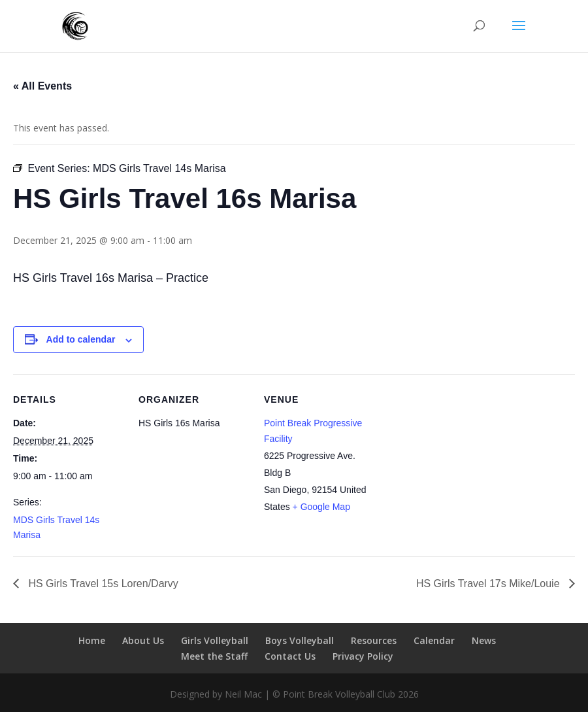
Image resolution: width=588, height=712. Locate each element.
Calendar (434, 640)
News (484, 640)
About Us (143, 640)
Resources (374, 640)
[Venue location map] (458, 464)
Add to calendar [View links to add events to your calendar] (81, 339)
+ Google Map (321, 507)
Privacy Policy (363, 656)
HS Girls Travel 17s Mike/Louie (489, 584)
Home (92, 640)
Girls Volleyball (215, 640)
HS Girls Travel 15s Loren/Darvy (102, 584)
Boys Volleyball (300, 640)
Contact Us (290, 656)
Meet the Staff (214, 656)
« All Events (42, 86)
